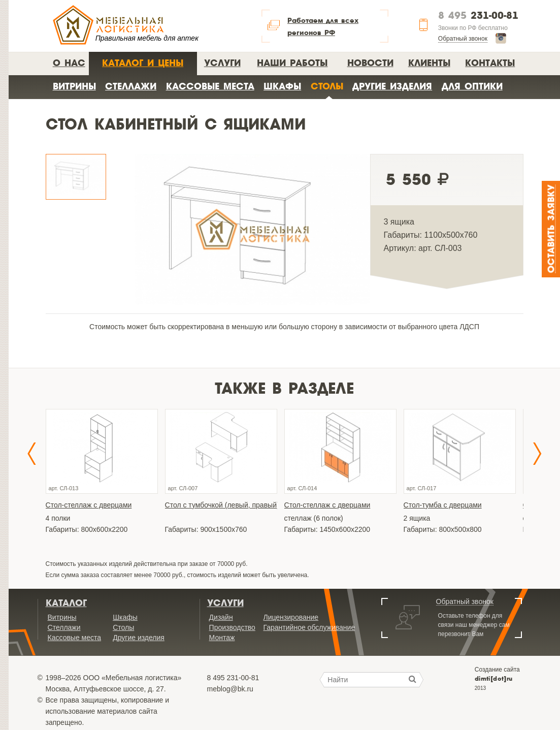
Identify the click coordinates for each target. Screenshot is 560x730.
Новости (370, 63)
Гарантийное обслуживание (309, 627)
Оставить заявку (552, 229)
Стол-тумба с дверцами (443, 505)
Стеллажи (131, 86)
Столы (327, 86)
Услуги (222, 63)
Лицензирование (291, 617)
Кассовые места (210, 86)
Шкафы (282, 86)
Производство (232, 627)
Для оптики (472, 86)
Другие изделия (392, 86)
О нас (69, 63)
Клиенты (429, 63)
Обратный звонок (463, 39)
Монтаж (222, 638)
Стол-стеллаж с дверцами (89, 505)
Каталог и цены (143, 63)
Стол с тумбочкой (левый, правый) (221, 505)
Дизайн (221, 617)
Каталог (66, 603)
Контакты (490, 63)
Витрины (74, 86)
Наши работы (292, 63)
